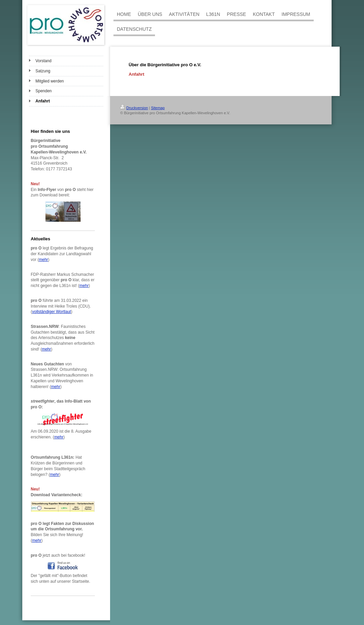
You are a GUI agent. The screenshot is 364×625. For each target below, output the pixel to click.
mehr (43, 260)
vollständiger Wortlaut (51, 312)
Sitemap (158, 108)
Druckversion (134, 108)
